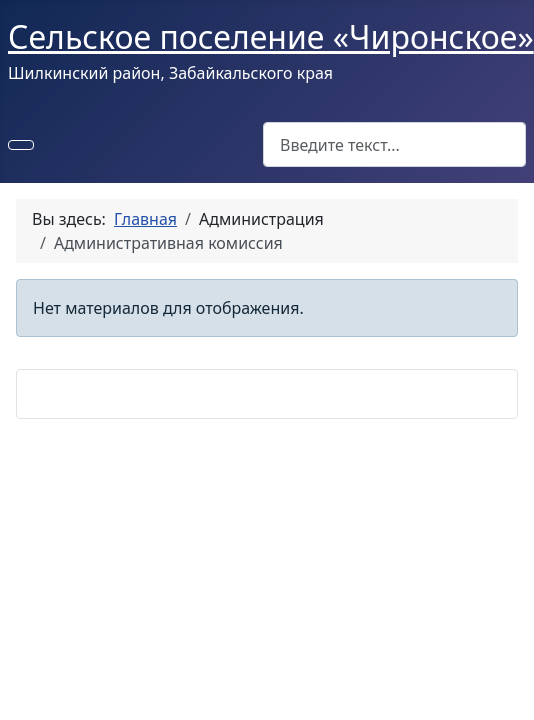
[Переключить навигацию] (21, 145)
